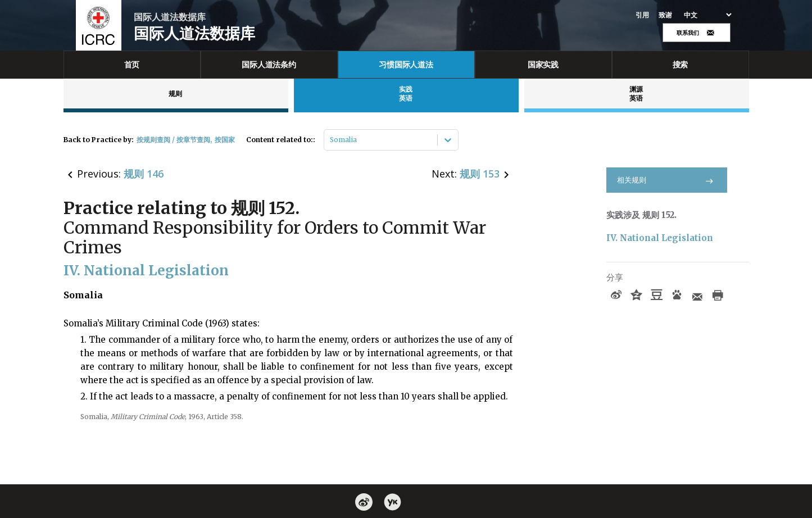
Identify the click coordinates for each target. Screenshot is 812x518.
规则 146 (144, 174)
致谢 (666, 15)
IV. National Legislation (660, 238)
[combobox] (331, 140)
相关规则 (667, 180)
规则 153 (480, 174)
